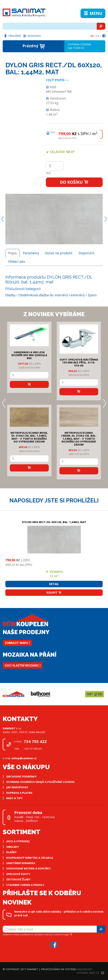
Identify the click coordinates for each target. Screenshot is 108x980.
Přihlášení (12, 36)
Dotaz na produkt (59, 253)
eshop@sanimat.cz (24, 758)
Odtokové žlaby (18, 879)
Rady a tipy (14, 798)
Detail (54, 584)
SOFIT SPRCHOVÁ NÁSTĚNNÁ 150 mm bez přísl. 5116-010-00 (79, 362)
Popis (12, 253)
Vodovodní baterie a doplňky (28, 868)
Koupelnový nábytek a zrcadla (30, 858)
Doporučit (86, 253)
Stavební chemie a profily (25, 885)
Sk (98, 36)
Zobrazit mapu (17, 643)
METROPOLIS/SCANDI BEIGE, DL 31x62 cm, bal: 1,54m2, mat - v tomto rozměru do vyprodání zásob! (29, 437)
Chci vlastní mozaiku (23, 665)
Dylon (92, 295)
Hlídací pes (17, 261)
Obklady (13, 847)
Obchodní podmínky (21, 776)
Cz (92, 36)
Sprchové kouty (18, 874)
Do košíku (74, 182)
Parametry (31, 253)
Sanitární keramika (21, 863)
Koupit (54, 593)
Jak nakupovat (17, 787)
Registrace (32, 36)
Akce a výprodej (18, 841)
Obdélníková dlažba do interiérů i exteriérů (52, 295)
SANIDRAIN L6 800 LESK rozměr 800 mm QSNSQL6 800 (29, 355)
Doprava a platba (19, 793)
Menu (93, 13)
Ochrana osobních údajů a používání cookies (40, 782)
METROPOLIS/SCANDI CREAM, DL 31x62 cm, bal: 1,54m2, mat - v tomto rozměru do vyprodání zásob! (79, 439)
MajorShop (85, 969)
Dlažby (10, 295)
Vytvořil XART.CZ (90, 973)
